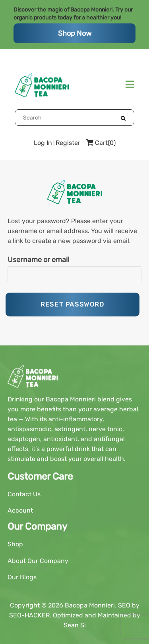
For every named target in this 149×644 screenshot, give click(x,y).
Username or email (38, 260)
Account (20, 510)
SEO (124, 605)
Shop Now (75, 33)
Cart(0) (101, 143)
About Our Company (38, 561)
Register (68, 143)
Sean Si (75, 625)
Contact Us (24, 494)
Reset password (72, 304)
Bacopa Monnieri (90, 605)
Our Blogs (22, 577)
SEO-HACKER (29, 615)
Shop (15, 544)
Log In (43, 143)
